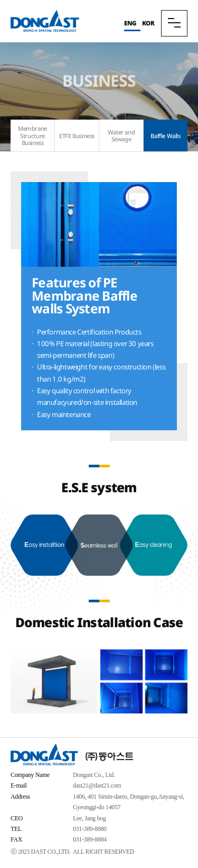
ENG (130, 23)
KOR (148, 23)
